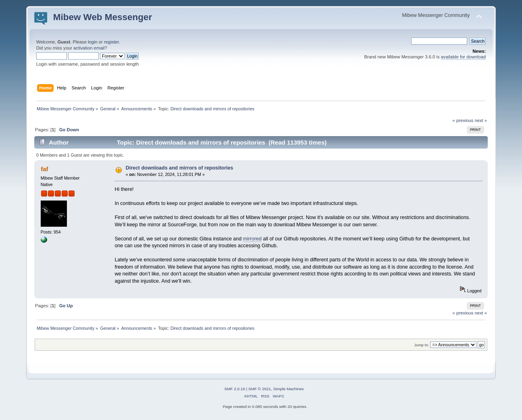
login (93, 42)
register (111, 42)
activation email (89, 48)
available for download (464, 57)
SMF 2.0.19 (235, 389)
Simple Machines (289, 389)
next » (481, 120)
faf (44, 169)
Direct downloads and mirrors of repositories (180, 168)
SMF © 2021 (260, 389)
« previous (463, 120)
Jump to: (422, 345)
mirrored (252, 239)
